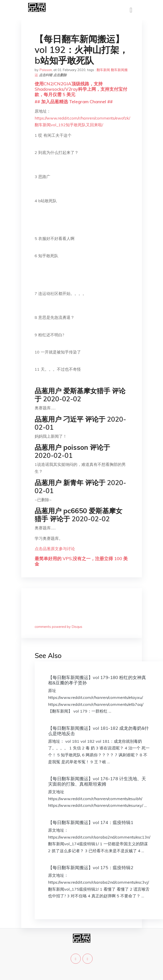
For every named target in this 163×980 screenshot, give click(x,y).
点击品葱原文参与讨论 (55, 549)
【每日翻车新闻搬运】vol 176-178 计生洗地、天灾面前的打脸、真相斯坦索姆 (97, 781)
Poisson (46, 70)
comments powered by (58, 627)
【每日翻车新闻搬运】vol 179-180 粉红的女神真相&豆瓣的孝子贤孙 (97, 680)
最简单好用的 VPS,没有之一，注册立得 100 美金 (81, 561)
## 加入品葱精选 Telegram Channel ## (74, 102)
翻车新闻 (103, 70)
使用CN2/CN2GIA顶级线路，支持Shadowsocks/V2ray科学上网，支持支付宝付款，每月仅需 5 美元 (81, 89)
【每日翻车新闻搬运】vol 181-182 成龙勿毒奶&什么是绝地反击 (98, 731)
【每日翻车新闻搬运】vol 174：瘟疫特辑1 (91, 822)
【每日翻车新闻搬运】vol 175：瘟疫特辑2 (91, 867)
